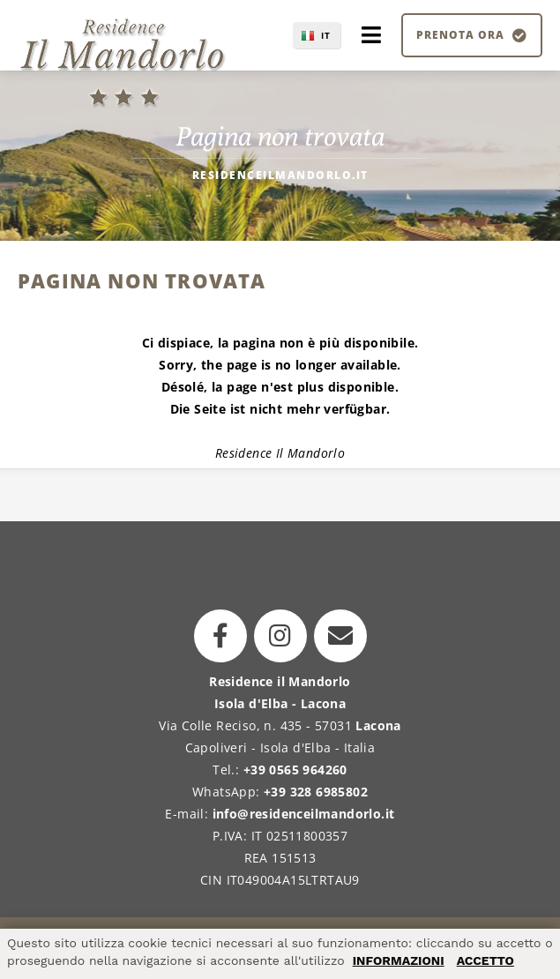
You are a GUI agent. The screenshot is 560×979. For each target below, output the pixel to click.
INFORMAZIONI (399, 960)
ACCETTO (485, 960)
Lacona (378, 725)
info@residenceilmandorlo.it (304, 814)
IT (326, 35)
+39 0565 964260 (295, 770)
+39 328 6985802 (316, 792)
